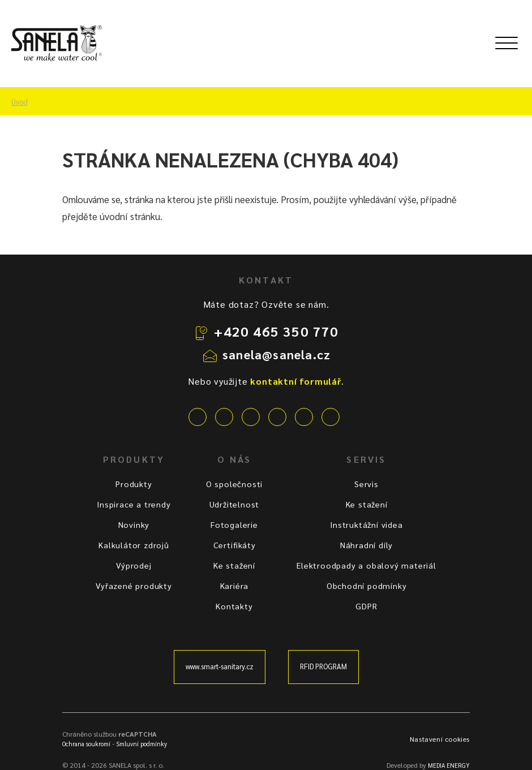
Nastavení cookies (440, 739)
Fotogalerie (234, 524)
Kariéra (235, 586)
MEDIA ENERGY (449, 765)
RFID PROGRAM (323, 666)
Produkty (134, 484)
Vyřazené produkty (134, 586)
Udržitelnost (235, 504)
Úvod (20, 102)
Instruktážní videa (366, 524)
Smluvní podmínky (141, 744)
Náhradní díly (366, 545)
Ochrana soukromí (86, 744)
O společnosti (234, 484)
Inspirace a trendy (134, 504)
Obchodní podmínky (367, 586)
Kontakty (234, 606)
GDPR (366, 606)
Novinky (134, 524)
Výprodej (134, 565)
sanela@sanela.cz (276, 354)
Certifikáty (235, 545)
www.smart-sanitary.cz (220, 666)
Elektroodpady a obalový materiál (366, 565)
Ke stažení (234, 565)
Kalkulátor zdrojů (134, 545)
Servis (366, 484)
